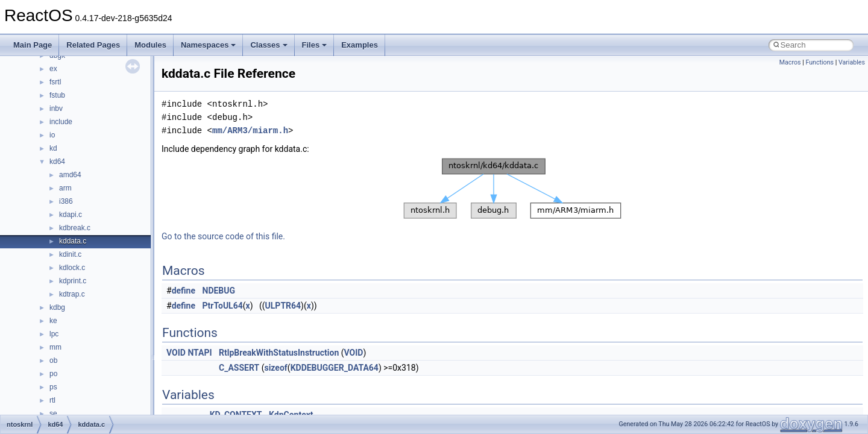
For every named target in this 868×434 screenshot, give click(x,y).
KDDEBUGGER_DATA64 (335, 368)
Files (315, 45)
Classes (269, 45)
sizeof (275, 368)
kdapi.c (71, 215)
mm (55, 347)
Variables (852, 62)
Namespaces (209, 45)
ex (53, 69)
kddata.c (73, 241)
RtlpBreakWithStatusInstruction (279, 353)
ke (53, 321)
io (52, 135)
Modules (150, 45)
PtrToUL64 (223, 306)
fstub (57, 95)
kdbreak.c (75, 228)
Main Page (33, 45)
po (53, 374)
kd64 (57, 162)
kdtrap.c (72, 294)
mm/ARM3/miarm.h (250, 131)
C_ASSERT (239, 368)
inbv (56, 108)
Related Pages (93, 45)
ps (53, 387)
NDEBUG (219, 291)
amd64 (70, 175)
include (61, 122)
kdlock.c (72, 268)
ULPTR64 (283, 306)
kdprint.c (73, 281)
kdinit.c (70, 254)
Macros (790, 62)
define (184, 291)
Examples (360, 45)
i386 (66, 201)
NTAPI (200, 353)
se (53, 414)
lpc (54, 334)
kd (53, 148)
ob (53, 360)
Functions (819, 62)
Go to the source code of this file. (223, 236)
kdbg (57, 307)
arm (65, 188)
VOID (176, 353)
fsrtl (55, 82)
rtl (52, 400)
